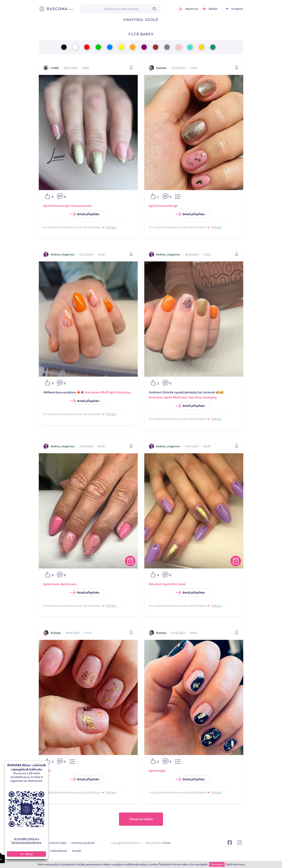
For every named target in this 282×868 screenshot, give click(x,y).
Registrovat (192, 9)
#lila (152, 584)
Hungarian (237, 9)
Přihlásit (111, 227)
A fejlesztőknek (58, 851)
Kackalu (161, 68)
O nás (42, 851)
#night (161, 771)
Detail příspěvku (86, 214)
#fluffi (104, 392)
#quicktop (124, 392)
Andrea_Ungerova (63, 254)
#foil (174, 584)
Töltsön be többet (141, 819)
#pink (47, 584)
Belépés (213, 9)
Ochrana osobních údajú (53, 843)
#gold (47, 206)
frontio (167, 843)
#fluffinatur (180, 397)
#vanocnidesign (167, 206)
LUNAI (55, 68)
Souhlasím (217, 864)
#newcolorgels (61, 206)
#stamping (210, 397)
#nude (56, 584)
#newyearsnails (81, 206)
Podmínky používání (83, 843)
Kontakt (77, 851)
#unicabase (92, 392)
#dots (159, 584)
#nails (72, 584)
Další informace (235, 864)
